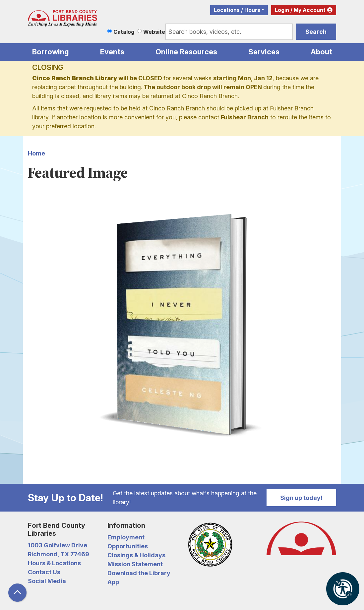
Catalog (124, 32)
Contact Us (44, 572)
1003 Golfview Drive (58, 545)
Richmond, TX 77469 (59, 554)
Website (154, 32)
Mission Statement (135, 564)
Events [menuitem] (112, 52)
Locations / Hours (237, 10)
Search (316, 32)
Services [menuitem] (264, 52)
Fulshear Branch (245, 117)
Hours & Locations (54, 563)
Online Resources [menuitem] (186, 52)
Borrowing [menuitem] (51, 52)
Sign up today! (301, 498)
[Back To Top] (17, 593)
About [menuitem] (321, 52)
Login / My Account (300, 10)
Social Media (47, 581)
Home (36, 153)
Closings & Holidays (136, 555)
